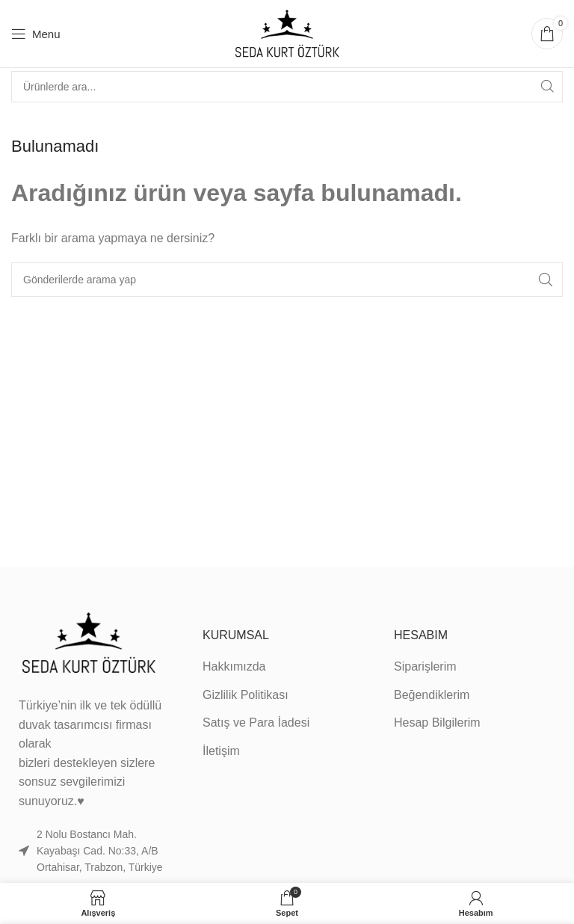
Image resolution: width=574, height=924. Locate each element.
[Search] (287, 87)
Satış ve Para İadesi (256, 723)
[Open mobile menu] (36, 34)
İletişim (221, 751)
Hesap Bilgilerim (437, 723)
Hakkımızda (234, 666)
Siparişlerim (425, 666)
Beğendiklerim (432, 695)
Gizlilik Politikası (246, 695)
